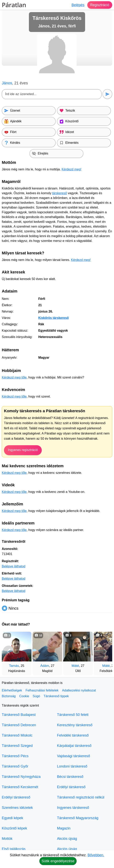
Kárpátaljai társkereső (74, 746)
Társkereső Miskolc (17, 735)
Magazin (64, 828)
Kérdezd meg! (71, 169)
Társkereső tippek (56, 696)
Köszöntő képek (14, 828)
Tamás (14, 666)
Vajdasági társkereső (74, 756)
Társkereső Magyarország (78, 818)
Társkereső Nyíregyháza (21, 777)
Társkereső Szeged (17, 746)
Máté (75, 666)
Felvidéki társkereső (73, 735)
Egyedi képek (12, 818)
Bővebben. (96, 855)
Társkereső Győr (15, 766)
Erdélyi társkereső (16, 797)
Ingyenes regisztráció (23, 450)
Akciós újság (67, 839)
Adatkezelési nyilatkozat (79, 690)
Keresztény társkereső (75, 725)
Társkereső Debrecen (19, 725)
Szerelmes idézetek (17, 808)
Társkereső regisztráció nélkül (81, 797)
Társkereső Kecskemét (20, 787)
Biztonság (9, 696)
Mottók (7, 839)
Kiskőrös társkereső (53, 318)
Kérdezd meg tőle (14, 377)
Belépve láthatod (14, 566)
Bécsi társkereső (70, 777)
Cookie (24, 696)
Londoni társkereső (72, 766)
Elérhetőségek (12, 690)
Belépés (77, 5)
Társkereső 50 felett (73, 715)
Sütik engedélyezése (58, 861)
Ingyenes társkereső (73, 808)
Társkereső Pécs (15, 756)
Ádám (45, 666)
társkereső (59, 193)
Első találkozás (14, 849)
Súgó (36, 696)
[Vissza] (9, 652)
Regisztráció (99, 5)
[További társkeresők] (105, 652)
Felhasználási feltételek (42, 690)
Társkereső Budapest (19, 715)
